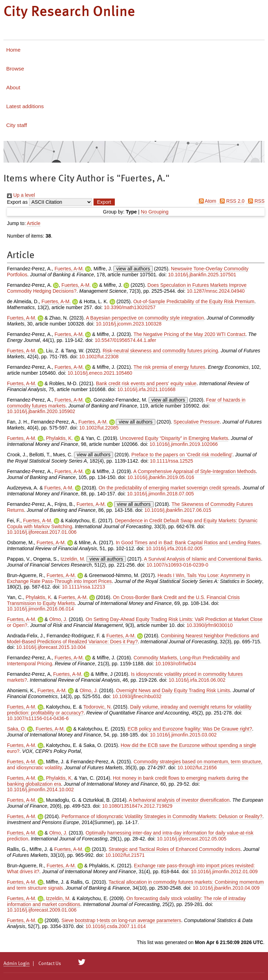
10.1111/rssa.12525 (172, 461)
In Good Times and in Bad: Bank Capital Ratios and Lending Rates (188, 543)
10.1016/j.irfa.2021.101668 (146, 389)
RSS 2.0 (231, 201)
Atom (206, 201)
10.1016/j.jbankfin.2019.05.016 (161, 477)
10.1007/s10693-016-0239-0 (177, 565)
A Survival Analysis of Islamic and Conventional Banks (202, 559)
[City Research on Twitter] (82, 962)
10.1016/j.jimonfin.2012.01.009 (224, 871)
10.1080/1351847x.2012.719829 (137, 806)
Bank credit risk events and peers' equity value (146, 383)
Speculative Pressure (196, 422)
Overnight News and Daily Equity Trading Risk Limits (173, 690)
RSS (255, 201)
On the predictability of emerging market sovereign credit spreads (169, 488)
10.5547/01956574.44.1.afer (125, 340)
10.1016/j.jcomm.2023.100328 (128, 324)
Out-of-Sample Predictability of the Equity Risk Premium (194, 301)
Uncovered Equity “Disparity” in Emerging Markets (174, 438)
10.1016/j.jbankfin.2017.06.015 (178, 510)
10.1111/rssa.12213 (83, 587)
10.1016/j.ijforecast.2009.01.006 (42, 910)
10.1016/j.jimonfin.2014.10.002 (40, 790)
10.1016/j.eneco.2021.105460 (100, 373)
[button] (104, 202)
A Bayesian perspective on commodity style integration (145, 318)
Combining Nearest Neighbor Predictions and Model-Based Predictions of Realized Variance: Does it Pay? (133, 639)
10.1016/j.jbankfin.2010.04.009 (226, 888)
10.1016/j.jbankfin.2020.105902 (41, 411)
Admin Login (17, 964)
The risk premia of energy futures (169, 367)
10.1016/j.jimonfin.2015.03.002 (183, 735)
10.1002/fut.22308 (99, 357)
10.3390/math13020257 (130, 307)
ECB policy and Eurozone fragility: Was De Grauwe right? (190, 729)
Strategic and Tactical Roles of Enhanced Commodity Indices (174, 849)
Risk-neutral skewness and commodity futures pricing (160, 351)
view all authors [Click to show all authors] (133, 269)
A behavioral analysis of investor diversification (179, 800)
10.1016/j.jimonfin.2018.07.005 (160, 494)
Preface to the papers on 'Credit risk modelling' (182, 455)
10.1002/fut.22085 (99, 428)
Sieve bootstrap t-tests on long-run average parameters (121, 920)
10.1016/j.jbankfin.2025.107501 (202, 275)
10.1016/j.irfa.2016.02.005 (174, 548)
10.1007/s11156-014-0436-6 (38, 718)
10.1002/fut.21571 (125, 855)
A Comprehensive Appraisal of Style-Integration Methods (195, 471)
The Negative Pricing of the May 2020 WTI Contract (190, 334)
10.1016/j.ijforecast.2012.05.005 (192, 839)
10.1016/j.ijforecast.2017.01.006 (42, 532)
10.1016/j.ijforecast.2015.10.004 (51, 647)
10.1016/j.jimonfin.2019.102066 (184, 444)
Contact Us (50, 964)
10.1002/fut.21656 (197, 768)
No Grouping (155, 212)
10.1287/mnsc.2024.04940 (216, 291)
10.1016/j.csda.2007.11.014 (116, 926)
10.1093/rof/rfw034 (176, 664)
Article (34, 223)
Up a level (21, 195)
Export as (17, 202)
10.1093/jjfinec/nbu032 (137, 696)
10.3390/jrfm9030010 (209, 625)
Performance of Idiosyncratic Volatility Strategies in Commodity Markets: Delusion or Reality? (162, 816)
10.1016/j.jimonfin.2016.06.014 (40, 609)
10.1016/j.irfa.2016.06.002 (197, 680)
